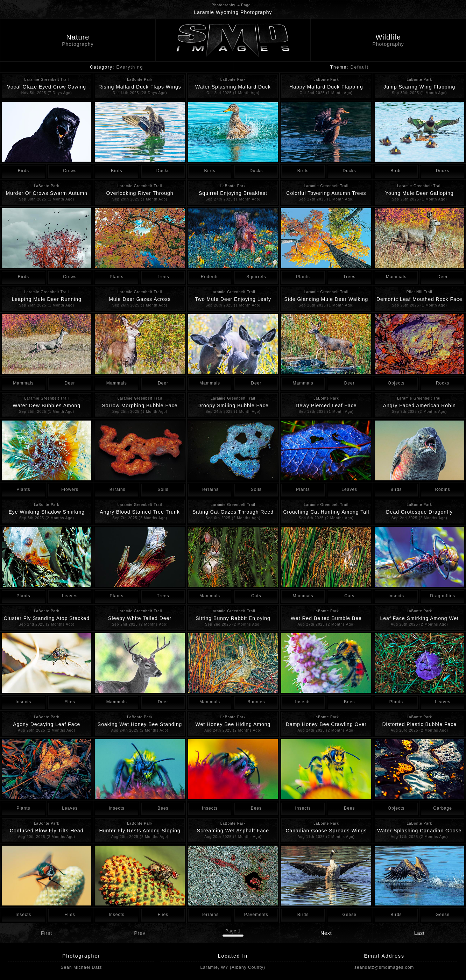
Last (419, 933)
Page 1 (233, 931)
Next (326, 933)
